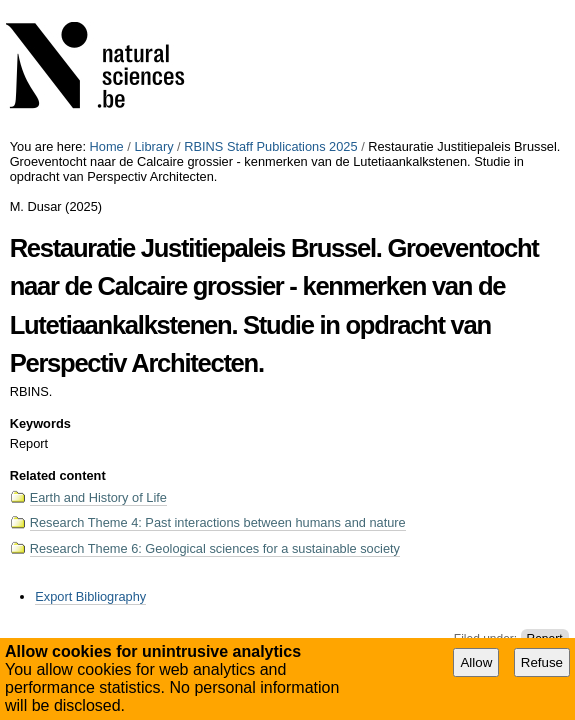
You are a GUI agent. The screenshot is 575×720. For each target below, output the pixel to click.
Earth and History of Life (98, 497)
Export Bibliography (90, 596)
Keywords (40, 423)
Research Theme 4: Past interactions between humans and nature (218, 522)
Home (107, 146)
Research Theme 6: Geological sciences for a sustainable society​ (215, 548)
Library (153, 146)
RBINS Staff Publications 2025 (270, 146)
